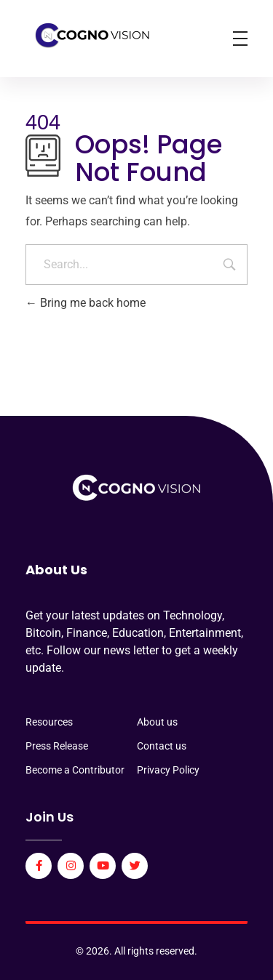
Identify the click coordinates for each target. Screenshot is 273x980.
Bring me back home (86, 303)
